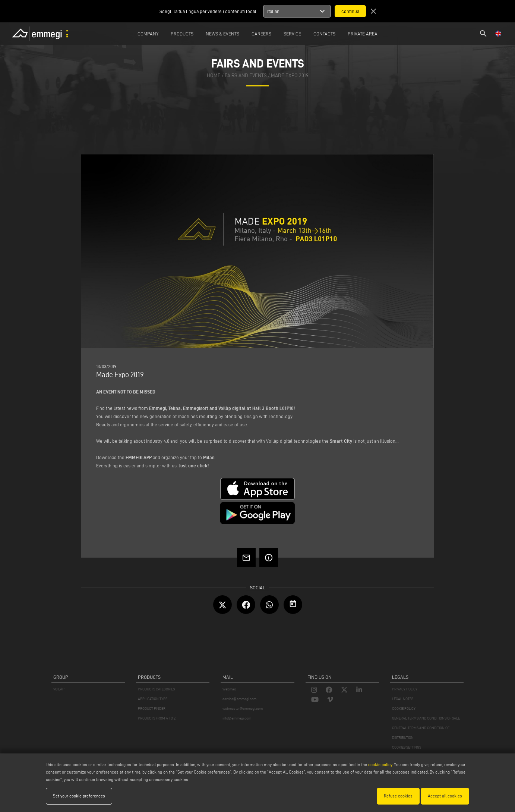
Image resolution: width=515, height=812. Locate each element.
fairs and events (246, 76)
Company (148, 34)
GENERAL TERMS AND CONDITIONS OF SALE (426, 718)
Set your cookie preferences (79, 796)
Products (182, 34)
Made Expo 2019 (290, 76)
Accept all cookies (445, 796)
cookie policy (380, 764)
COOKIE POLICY (404, 708)
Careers (261, 34)
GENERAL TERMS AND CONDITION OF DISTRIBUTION (421, 733)
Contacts (324, 34)
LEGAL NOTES (403, 699)
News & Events (222, 34)
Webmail (229, 689)
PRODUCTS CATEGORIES (156, 689)
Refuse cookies (398, 796)
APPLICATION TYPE (153, 699)
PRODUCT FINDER (152, 708)
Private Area (363, 34)
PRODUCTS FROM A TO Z (157, 718)
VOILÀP (59, 689)
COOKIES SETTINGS (407, 747)
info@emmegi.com (237, 718)
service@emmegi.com (239, 699)
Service (292, 34)
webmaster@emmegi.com (243, 708)
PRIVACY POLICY (405, 689)
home (214, 76)
